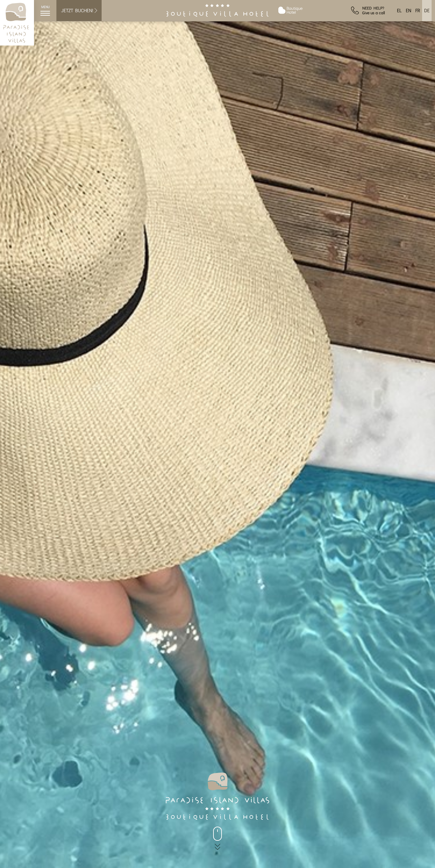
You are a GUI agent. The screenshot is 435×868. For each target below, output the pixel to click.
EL (399, 10)
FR (418, 10)
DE (427, 10)
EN (408, 10)
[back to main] (217, 834)
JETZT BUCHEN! (80, 10)
